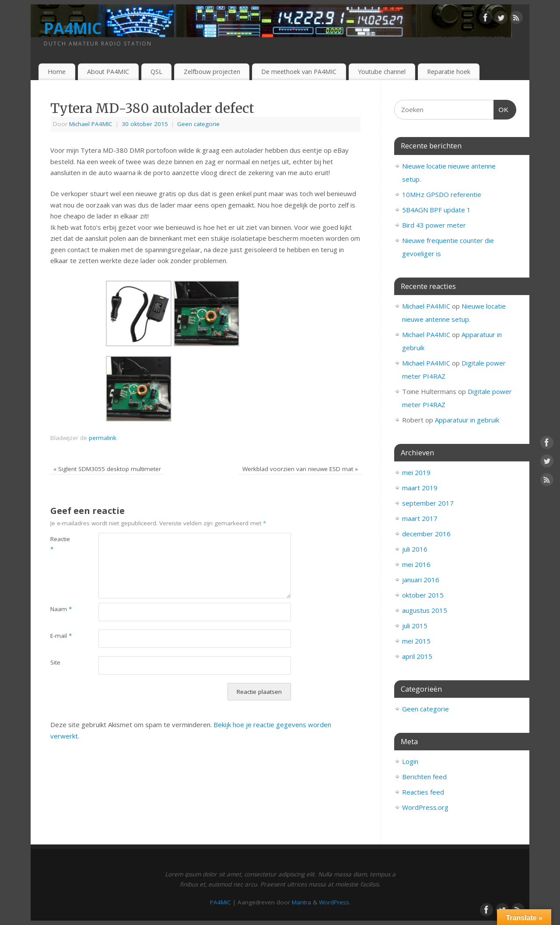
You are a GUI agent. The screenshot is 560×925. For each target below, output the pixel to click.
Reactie (60, 544)
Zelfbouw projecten (212, 72)
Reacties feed (423, 792)
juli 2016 (415, 549)
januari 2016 (421, 580)
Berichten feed (424, 777)
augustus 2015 (425, 610)
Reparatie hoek (449, 72)
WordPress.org (425, 807)
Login (410, 761)
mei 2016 (416, 564)
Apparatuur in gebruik (467, 420)
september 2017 (428, 503)
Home (57, 72)
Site (55, 662)
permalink (103, 438)
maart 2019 (420, 488)
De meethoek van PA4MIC (299, 72)
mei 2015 (416, 641)
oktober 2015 (423, 595)
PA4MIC (73, 28)
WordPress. (335, 902)
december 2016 (426, 534)
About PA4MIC (108, 72)
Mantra (301, 902)
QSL (156, 72)
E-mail (61, 636)
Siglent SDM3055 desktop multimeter (107, 469)
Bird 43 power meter (434, 225)
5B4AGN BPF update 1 (436, 210)
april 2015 (417, 656)
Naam (61, 609)
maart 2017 (420, 518)
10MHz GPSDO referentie (442, 194)
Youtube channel (382, 72)
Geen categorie (198, 124)
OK (501, 109)
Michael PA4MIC (91, 124)
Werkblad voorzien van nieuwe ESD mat (300, 469)
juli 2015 (415, 626)
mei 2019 (416, 472)
